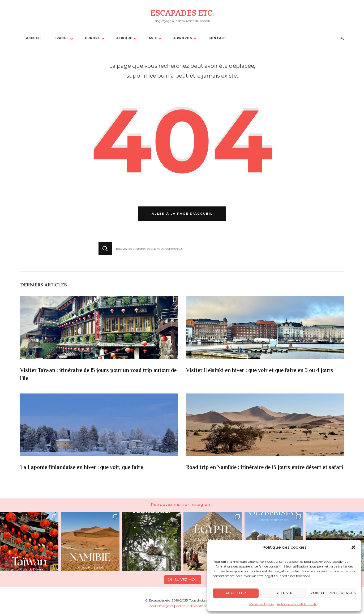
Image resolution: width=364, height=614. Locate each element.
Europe (93, 38)
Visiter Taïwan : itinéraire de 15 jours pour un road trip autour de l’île (98, 375)
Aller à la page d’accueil (182, 214)
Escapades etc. (182, 13)
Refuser (284, 593)
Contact (217, 38)
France (62, 38)
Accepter (236, 593)
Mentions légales (262, 604)
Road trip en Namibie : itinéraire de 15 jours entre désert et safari (265, 468)
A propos (183, 38)
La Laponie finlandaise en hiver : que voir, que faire (82, 468)
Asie (153, 38)
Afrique (124, 38)
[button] (353, 547)
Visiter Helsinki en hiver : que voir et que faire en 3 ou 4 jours (260, 371)
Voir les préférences (333, 593)
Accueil (34, 38)
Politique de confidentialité (297, 604)
